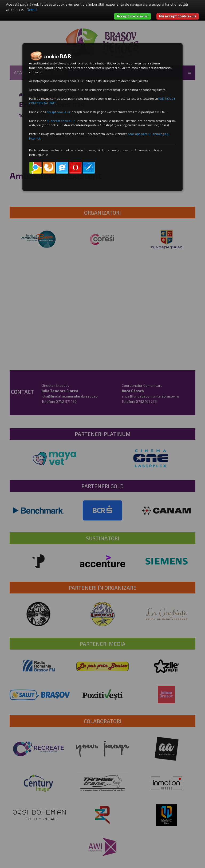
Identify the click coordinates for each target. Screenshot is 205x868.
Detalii (32, 10)
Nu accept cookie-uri (178, 16)
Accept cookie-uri (133, 16)
